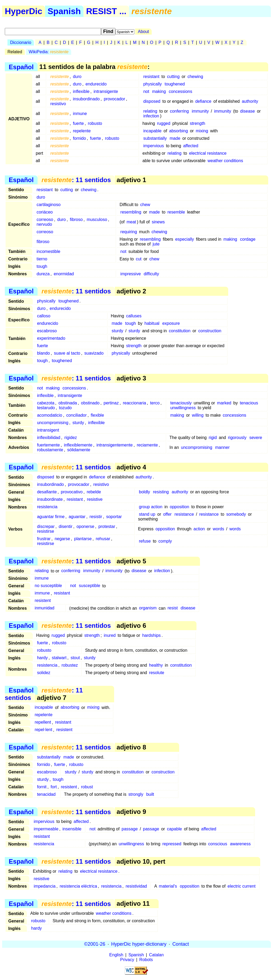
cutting (173, 77)
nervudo (44, 224)
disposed (152, 101)
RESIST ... (106, 11)
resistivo (58, 104)
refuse (145, 541)
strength (198, 123)
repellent (43, 722)
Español (21, 67)
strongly (136, 794)
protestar (107, 526)
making (159, 91)
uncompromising (53, 423)
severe (256, 438)
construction (210, 331)
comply (165, 541)
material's (168, 886)
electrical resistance (208, 153)
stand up (147, 514)
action (199, 529)
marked (224, 403)
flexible (97, 415)
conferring (179, 111)
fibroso (76, 220)
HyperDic (24, 11)
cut (138, 259)
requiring (129, 232)
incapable (152, 131)
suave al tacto (67, 353)
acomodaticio (50, 415)
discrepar (46, 526)
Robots (146, 960)
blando (43, 353)
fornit (42, 787)
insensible (72, 829)
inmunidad (45, 608)
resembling (131, 212)
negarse (62, 539)
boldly (144, 492)
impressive (131, 274)
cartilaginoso (49, 205)
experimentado (51, 338)
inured (110, 635)
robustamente (50, 450)
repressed (172, 844)
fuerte (78, 123)
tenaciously (181, 403)
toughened (175, 84)
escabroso (47, 331)
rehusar (103, 539)
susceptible (90, 586)
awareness (240, 844)
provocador (114, 99)
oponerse (85, 526)
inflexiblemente (78, 445)
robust (87, 787)
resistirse (46, 531)
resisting (161, 492)
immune (42, 593)
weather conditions (225, 161)
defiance (203, 101)
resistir (96, 517)
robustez (70, 665)
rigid (213, 438)
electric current (242, 886)
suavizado (94, 353)
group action (151, 507)
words (218, 529)
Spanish (64, 11)
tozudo (65, 408)
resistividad (136, 886)
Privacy (127, 960)
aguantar (77, 517)
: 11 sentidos (76, 180)
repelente (82, 131)
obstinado (90, 403)
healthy (156, 665)
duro (77, 77)
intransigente (106, 91)
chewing (195, 77)
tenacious (249, 403)
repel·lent (43, 730)
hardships (151, 635)
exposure (171, 323)
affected (191, 146)
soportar (114, 517)
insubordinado (86, 99)
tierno (42, 259)
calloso (44, 316)
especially (184, 239)
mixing (202, 131)
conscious (218, 844)
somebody (236, 514)
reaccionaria (135, 403)
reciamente (147, 445)
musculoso (97, 220)
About (143, 32)
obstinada (68, 403)
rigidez (71, 438)
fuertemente (48, 445)
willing (198, 415)
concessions (180, 91)
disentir (66, 526)
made (175, 138)
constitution (180, 331)
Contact (180, 944)
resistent (43, 601)
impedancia (45, 886)
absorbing (179, 131)
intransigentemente (115, 445)
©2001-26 (95, 944)
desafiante (47, 492)
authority (250, 101)
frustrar (44, 539)
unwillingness (183, 408)
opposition (180, 507)
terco (155, 403)
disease (248, 111)
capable (174, 829)
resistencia (47, 507)
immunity (200, 111)
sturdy (118, 331)
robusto (95, 123)
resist (172, 608)
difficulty (151, 274)
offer (167, 514)
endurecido (96, 84)
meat (131, 222)
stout (75, 658)
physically (152, 84)
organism (148, 608)
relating (150, 111)
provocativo (72, 492)
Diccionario (21, 42)
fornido (79, 138)
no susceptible (48, 586)
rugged (164, 123)
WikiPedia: (49, 52)
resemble (176, 212)
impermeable (46, 829)
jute (156, 244)
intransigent (48, 430)
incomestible (48, 251)
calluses (134, 316)
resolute (157, 673)
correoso (45, 220)
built (150, 794)
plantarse (83, 539)
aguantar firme (51, 517)
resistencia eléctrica (79, 886)
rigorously (237, 438)
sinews (158, 222)
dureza (43, 274)
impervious (153, 146)
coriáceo (45, 212)
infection (151, 116)
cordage (248, 239)
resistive (95, 499)
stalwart (59, 658)
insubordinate (50, 499)
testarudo (46, 408)
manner (222, 447)
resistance (184, 514)
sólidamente (79, 450)
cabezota (46, 403)
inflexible (81, 91)
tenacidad (46, 794)
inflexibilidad (49, 438)
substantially (155, 138)
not (146, 91)
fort (54, 787)
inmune (80, 114)
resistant (151, 77)
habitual (152, 323)
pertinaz (111, 403)
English (116, 955)
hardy (42, 658)
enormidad (64, 274)
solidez (44, 673)
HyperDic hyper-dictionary (139, 944)
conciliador (77, 415)
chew (145, 205)
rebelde (94, 492)
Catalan (156, 955)
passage (130, 829)
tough (42, 266)
